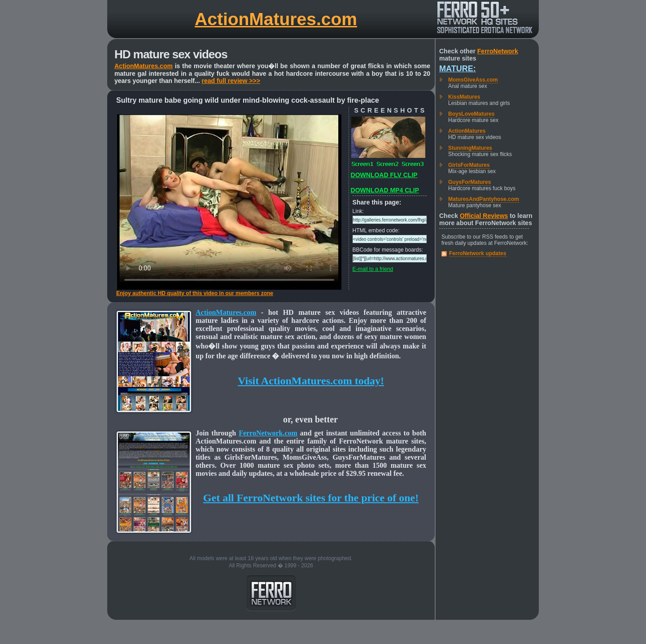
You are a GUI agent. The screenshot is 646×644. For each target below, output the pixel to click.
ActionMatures (467, 131)
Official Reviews (484, 216)
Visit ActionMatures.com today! (311, 381)
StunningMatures (470, 148)
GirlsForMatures (469, 165)
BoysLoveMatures (471, 114)
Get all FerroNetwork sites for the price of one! (311, 498)
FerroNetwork (498, 51)
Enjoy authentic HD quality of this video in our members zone (195, 293)
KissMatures (464, 97)
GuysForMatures (469, 182)
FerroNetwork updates (478, 253)
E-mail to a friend (373, 269)
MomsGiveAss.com (473, 80)
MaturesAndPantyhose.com (484, 199)
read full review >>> (231, 81)
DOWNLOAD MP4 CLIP (385, 190)
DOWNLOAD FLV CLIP (384, 175)
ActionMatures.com (276, 19)
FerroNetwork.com (268, 433)
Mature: (458, 69)
